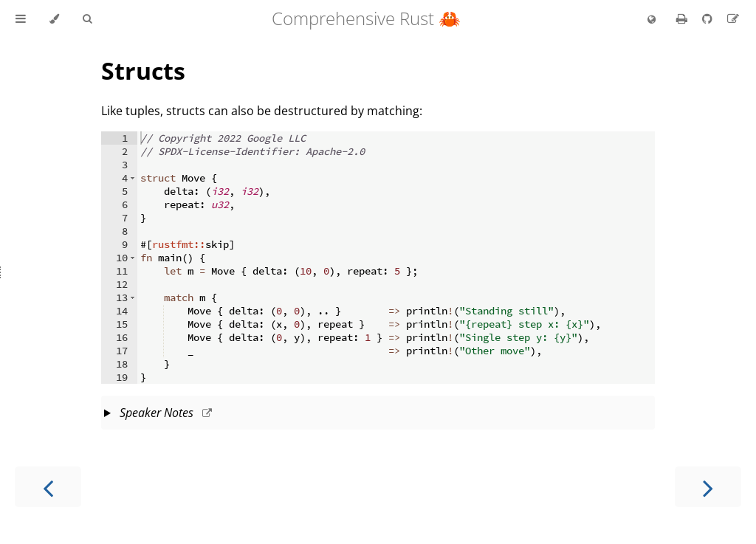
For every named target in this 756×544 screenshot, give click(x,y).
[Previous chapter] (48, 487)
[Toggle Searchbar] (87, 19)
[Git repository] (709, 18)
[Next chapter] (708, 487)
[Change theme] (54, 19)
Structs (143, 70)
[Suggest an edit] (733, 18)
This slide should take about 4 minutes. (378, 414)
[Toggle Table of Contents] (21, 19)
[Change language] (652, 20)
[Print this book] (683, 18)
